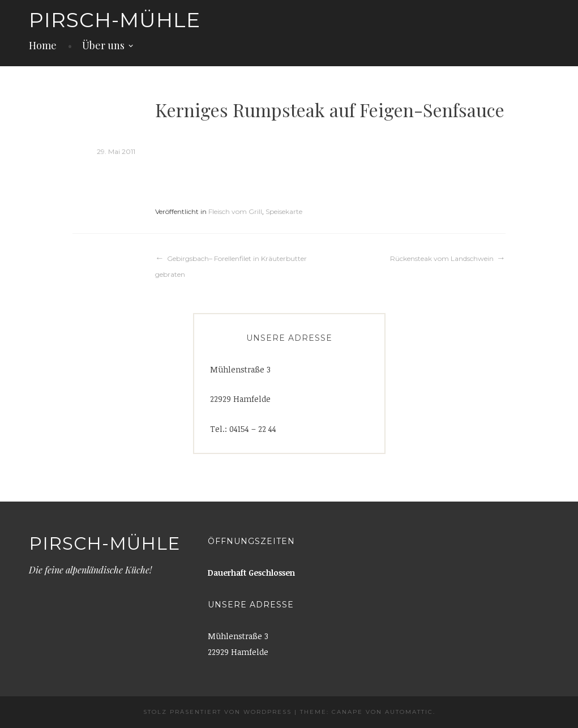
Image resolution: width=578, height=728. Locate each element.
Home (43, 45)
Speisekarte (284, 211)
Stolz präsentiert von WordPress (217, 712)
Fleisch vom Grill (235, 211)
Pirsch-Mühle (115, 20)
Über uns (103, 45)
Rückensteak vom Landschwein (442, 258)
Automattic (409, 712)
